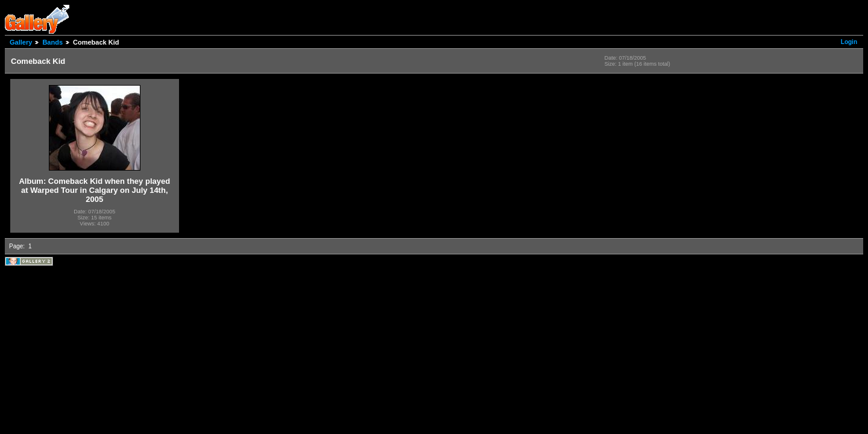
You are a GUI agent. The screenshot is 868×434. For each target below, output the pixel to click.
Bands (52, 42)
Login (849, 42)
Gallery (21, 42)
